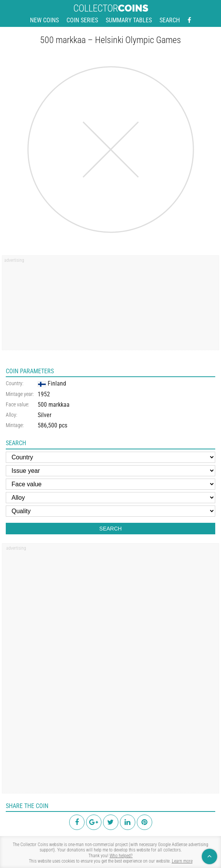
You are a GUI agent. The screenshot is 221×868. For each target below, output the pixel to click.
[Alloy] (110, 498)
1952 (44, 394)
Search (170, 20)
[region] (110, 305)
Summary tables (129, 20)
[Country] (110, 457)
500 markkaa (54, 405)
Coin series (82, 20)
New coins (44, 20)
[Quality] (110, 511)
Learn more (182, 861)
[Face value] (110, 484)
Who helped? (121, 856)
